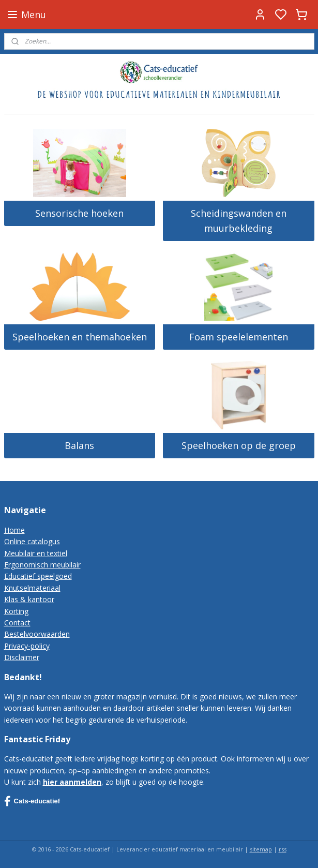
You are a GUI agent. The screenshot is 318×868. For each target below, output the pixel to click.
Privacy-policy (27, 646)
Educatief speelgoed (38, 576)
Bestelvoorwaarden (37, 634)
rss (283, 849)
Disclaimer (22, 657)
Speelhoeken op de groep (239, 445)
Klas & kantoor (29, 599)
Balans (79, 445)
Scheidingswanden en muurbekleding (239, 221)
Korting (16, 611)
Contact (17, 623)
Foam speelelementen (239, 337)
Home (14, 530)
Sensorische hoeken (79, 213)
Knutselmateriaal (32, 588)
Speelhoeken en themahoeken (80, 337)
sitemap (261, 849)
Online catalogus (32, 541)
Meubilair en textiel (36, 553)
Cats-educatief (32, 801)
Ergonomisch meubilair (42, 565)
